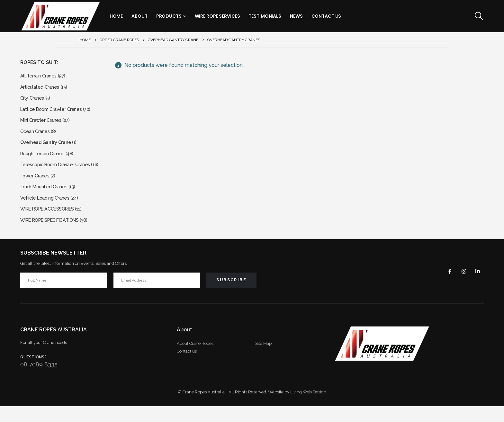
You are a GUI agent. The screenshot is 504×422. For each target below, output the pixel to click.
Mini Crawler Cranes (42, 125)
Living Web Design (308, 408)
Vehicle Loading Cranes (47, 211)
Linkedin (477, 287)
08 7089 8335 (39, 380)
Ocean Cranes (36, 137)
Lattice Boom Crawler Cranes (54, 113)
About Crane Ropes (195, 359)
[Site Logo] (60, 16)
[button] (479, 16)
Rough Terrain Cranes (44, 162)
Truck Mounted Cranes (46, 198)
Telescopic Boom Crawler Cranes (58, 174)
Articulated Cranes (41, 89)
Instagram (461, 287)
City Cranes (33, 101)
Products (169, 16)
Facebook (446, 287)
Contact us (187, 367)
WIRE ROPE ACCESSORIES (51, 223)
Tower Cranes (36, 186)
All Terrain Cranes (40, 76)
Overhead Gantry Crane (49, 150)
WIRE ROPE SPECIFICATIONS (54, 235)
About (139, 16)
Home (116, 16)
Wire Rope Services (217, 16)
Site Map (263, 359)
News (296, 16)
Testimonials (265, 16)
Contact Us (326, 16)
